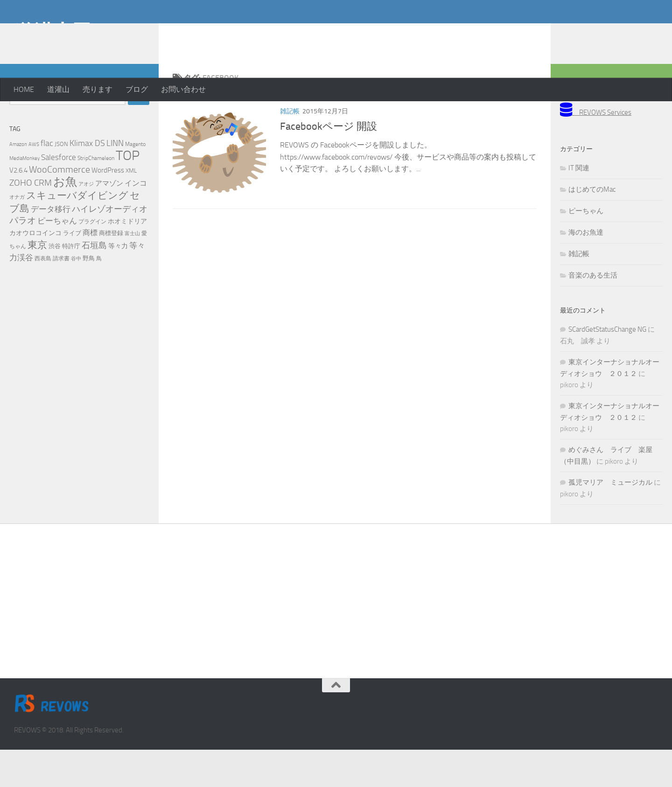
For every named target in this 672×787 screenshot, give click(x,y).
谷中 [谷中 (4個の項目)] (76, 296)
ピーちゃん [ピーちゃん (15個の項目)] (57, 258)
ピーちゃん (586, 248)
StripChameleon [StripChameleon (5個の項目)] (96, 195)
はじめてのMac (592, 227)
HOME (24, 89)
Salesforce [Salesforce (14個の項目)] (59, 195)
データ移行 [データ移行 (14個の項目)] (51, 246)
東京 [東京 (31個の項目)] (37, 282)
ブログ (137, 89)
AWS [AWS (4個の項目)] (34, 182)
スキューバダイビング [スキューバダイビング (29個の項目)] (77, 233)
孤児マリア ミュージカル (610, 520)
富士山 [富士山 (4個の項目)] (132, 271)
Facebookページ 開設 (329, 164)
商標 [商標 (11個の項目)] (90, 270)
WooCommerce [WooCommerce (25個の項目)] (59, 207)
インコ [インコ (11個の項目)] (136, 221)
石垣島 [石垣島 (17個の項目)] (94, 283)
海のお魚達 (586, 270)
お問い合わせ (183, 89)
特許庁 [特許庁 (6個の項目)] (71, 283)
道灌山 (58, 89)
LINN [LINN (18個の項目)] (115, 181)
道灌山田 (53, 32)
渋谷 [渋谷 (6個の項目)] (55, 283)
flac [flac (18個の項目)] (47, 181)
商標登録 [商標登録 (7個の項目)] (111, 270)
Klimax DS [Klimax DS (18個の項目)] (87, 181)
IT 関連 (579, 205)
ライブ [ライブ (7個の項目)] (72, 270)
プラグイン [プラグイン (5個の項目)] (92, 259)
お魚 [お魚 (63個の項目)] (65, 219)
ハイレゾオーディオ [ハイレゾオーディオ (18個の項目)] (110, 246)
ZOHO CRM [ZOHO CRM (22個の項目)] (31, 220)
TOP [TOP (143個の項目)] (128, 193)
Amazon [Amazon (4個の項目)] (18, 182)
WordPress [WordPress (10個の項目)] (108, 208)
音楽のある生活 (593, 313)
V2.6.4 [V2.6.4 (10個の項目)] (18, 208)
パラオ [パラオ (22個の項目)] (23, 258)
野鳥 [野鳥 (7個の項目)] (89, 296)
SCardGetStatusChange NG (607, 367)
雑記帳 (290, 149)
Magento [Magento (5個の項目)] (135, 181)
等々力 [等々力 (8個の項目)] (118, 283)
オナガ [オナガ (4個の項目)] (17, 234)
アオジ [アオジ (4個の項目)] (86, 221)
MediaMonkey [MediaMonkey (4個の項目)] (24, 196)
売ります (98, 89)
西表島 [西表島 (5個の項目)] (43, 296)
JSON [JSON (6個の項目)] (61, 181)
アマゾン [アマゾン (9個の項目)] (109, 221)
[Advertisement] (583, 37)
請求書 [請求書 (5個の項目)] (61, 296)
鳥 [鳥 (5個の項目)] (99, 296)
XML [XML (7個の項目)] (131, 208)
